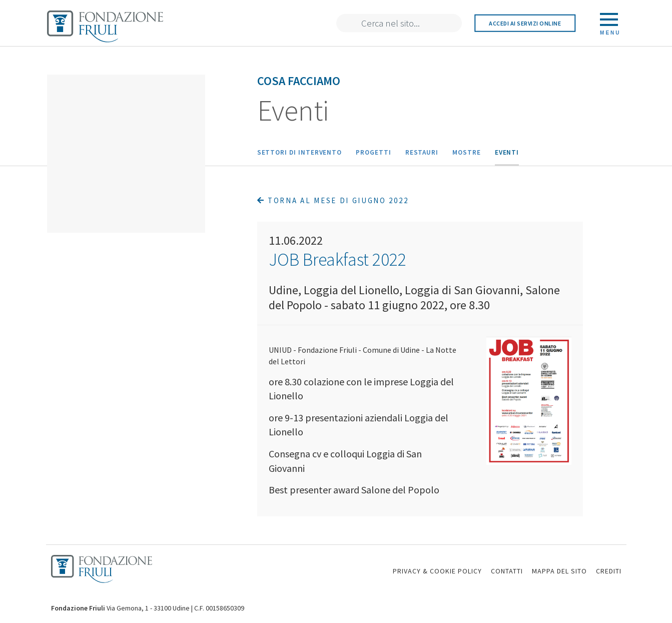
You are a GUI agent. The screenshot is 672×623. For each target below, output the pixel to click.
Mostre (467, 152)
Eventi (507, 152)
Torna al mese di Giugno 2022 (333, 200)
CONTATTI (507, 571)
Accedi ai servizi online (525, 23)
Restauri (422, 152)
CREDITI (609, 571)
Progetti (373, 152)
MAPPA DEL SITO (559, 571)
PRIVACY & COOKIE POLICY (437, 571)
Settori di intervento (300, 152)
